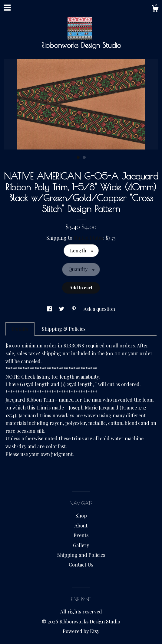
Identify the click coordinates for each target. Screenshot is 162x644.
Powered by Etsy (81, 631)
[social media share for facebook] (50, 309)
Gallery (81, 545)
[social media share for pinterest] (74, 309)
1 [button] (78, 157)
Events (81, 535)
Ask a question (99, 309)
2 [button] (84, 157)
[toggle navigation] (7, 8)
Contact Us (81, 565)
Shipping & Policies (64, 329)
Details (20, 329)
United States (88, 238)
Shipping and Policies (81, 555)
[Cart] (155, 9)
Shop (81, 516)
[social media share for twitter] (62, 309)
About (81, 526)
